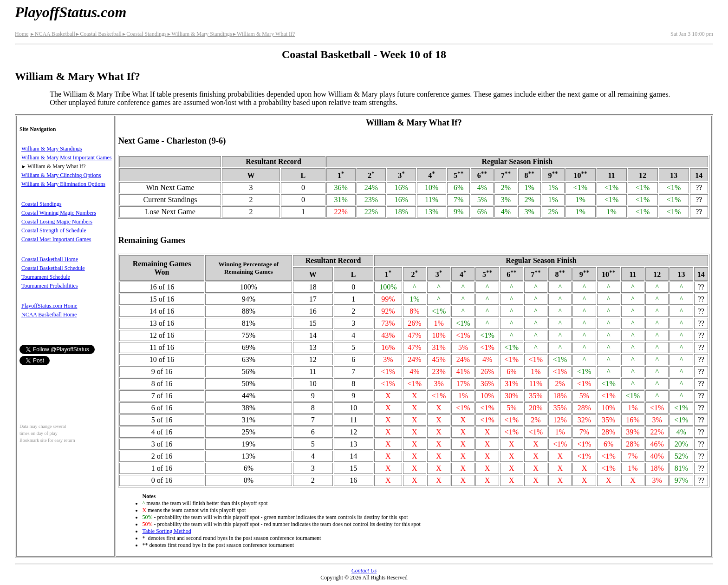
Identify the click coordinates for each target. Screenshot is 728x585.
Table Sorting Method (166, 531)
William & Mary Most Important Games (66, 158)
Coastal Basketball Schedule (53, 268)
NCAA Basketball (52, 34)
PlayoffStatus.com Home (49, 306)
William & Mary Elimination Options (63, 184)
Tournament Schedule (46, 277)
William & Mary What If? (264, 34)
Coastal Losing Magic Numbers (57, 222)
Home (22, 34)
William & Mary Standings (199, 34)
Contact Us (364, 571)
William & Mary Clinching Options (61, 175)
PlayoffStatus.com (71, 12)
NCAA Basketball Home (49, 315)
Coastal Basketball (98, 34)
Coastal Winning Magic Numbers (59, 213)
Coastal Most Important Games (56, 239)
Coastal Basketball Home (50, 259)
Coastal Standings (144, 34)
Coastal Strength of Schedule (54, 230)
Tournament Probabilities (49, 286)
